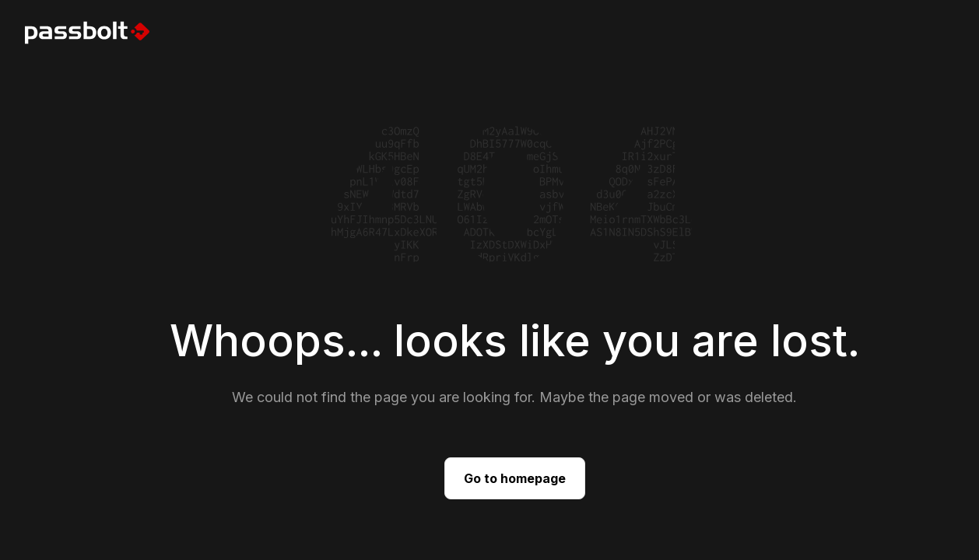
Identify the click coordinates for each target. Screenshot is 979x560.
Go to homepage (515, 478)
